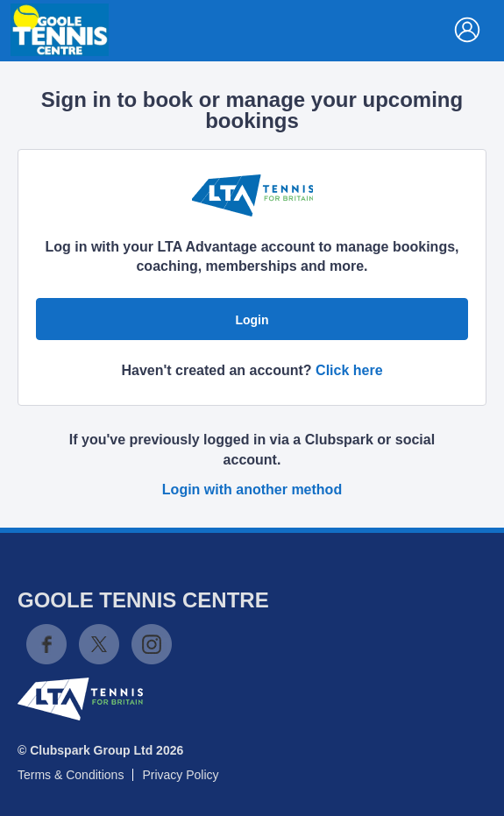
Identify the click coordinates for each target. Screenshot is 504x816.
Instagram (152, 644)
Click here (349, 370)
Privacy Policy (180, 775)
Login (252, 320)
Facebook (46, 644)
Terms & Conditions (71, 775)
